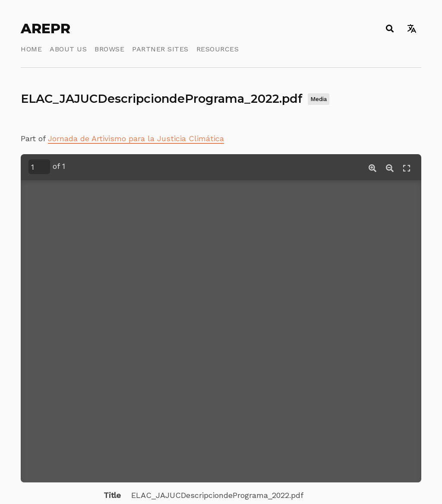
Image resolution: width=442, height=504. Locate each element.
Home (31, 49)
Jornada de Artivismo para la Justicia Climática (136, 138)
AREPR (46, 29)
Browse (109, 49)
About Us (68, 49)
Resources (218, 49)
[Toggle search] (390, 29)
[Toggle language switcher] (412, 29)
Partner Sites (160, 49)
